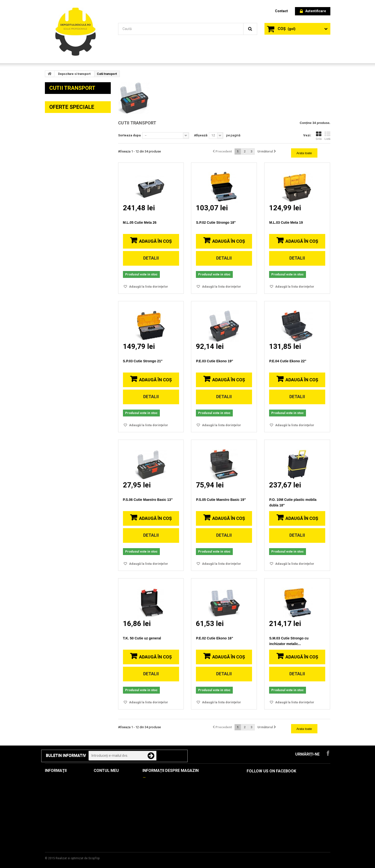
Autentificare (313, 11)
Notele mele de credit (111, 787)
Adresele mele (105, 794)
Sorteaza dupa (129, 135)
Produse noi (55, 787)
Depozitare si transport (74, 74)
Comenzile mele (107, 779)
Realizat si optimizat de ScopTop (78, 858)
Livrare (51, 808)
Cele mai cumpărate (61, 794)
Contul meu (106, 771)
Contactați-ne (56, 801)
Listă (327, 136)
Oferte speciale (72, 591)
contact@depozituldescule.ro (180, 795)
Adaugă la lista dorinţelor (148, 287)
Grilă (319, 136)
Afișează (201, 135)
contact (281, 11)
